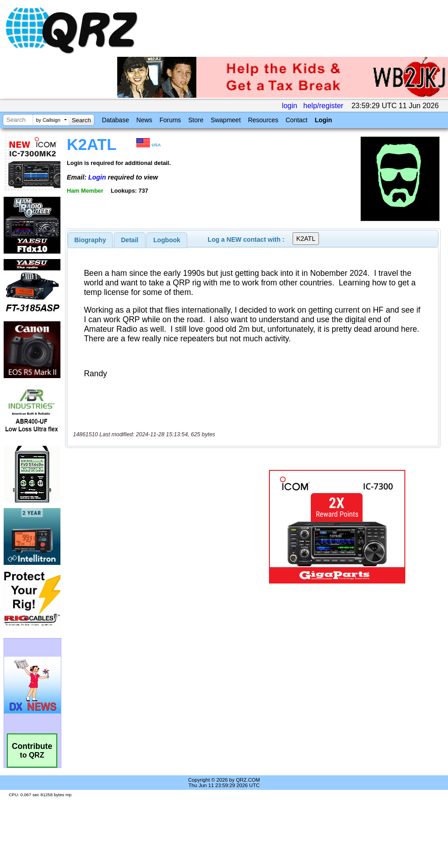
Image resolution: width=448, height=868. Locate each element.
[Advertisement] (157, 527)
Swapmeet (226, 120)
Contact (296, 120)
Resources (263, 120)
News (144, 120)
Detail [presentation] (129, 240)
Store (196, 120)
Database (115, 120)
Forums (170, 120)
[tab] (90, 240)
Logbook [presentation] (167, 240)
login (289, 106)
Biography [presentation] (90, 240)
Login (324, 120)
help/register (324, 106)
